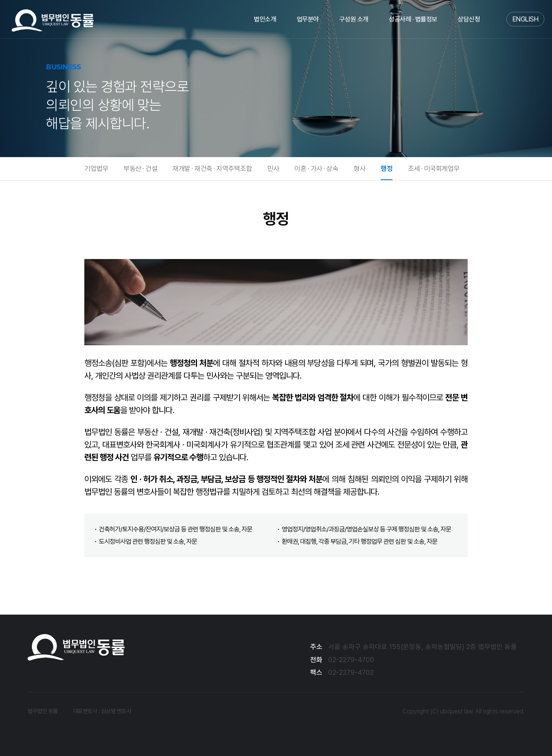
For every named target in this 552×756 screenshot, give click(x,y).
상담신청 (469, 19)
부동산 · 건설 (140, 168)
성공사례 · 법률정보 (413, 19)
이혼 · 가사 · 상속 (316, 168)
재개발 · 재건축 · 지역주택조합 (212, 168)
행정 (387, 168)
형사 (359, 168)
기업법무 (96, 168)
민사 (273, 168)
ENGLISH (526, 19)
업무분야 (308, 19)
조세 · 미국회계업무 (434, 168)
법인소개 (265, 19)
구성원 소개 (354, 19)
